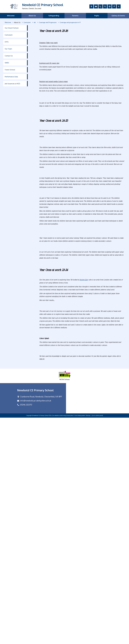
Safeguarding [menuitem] (54, 16)
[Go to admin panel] (97, 642)
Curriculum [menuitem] (9, 35)
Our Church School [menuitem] (12, 28)
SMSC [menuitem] (7, 63)
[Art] (35, 22)
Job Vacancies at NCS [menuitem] (12, 84)
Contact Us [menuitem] (9, 56)
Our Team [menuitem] (8, 49)
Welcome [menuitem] (11, 16)
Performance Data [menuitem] (11, 77)
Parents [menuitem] (75, 16)
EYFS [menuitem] (7, 42)
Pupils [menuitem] (97, 16)
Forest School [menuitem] (10, 70)
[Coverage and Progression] (48, 22)
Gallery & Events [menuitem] (118, 16)
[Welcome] (8, 22)
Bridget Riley (84, 506)
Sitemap (88, 642)
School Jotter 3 (70, 642)
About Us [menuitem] (32, 16)
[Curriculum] (27, 22)
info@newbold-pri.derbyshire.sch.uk (36, 627)
